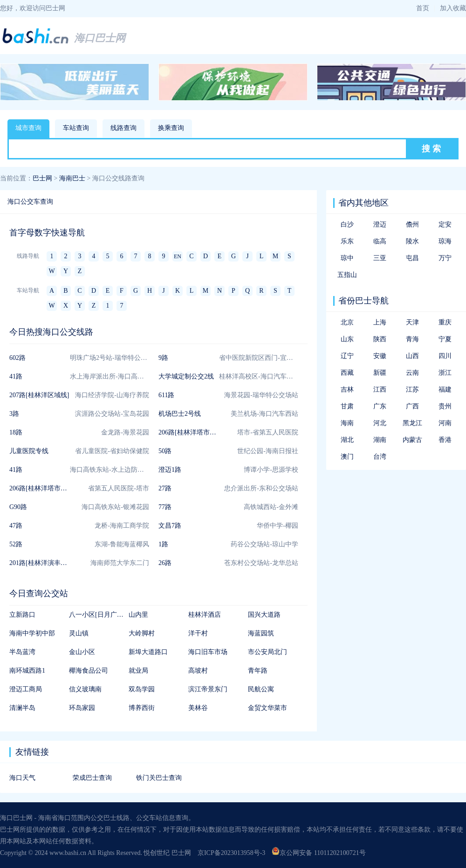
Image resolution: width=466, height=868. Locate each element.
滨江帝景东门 (208, 689)
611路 (166, 395)
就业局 (138, 671)
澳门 (347, 457)
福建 (445, 389)
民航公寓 (261, 689)
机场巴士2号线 (180, 414)
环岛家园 (82, 708)
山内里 (138, 615)
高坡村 (198, 671)
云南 (412, 373)
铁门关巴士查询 (159, 778)
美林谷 (198, 708)
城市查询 (28, 128)
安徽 (380, 356)
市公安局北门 (267, 652)
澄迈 (380, 224)
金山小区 (82, 652)
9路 (163, 358)
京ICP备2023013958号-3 (231, 853)
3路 (14, 414)
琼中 (347, 258)
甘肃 (347, 406)
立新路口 (22, 615)
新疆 (380, 373)
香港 (445, 440)
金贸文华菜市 (267, 708)
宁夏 (445, 339)
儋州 (412, 224)
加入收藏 (453, 8)
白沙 (347, 224)
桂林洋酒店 (205, 615)
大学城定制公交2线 (186, 376)
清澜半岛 (22, 708)
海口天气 (22, 778)
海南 (347, 423)
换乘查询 (171, 128)
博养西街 (142, 708)
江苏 (412, 389)
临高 (380, 241)
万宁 (445, 258)
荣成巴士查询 (92, 778)
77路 (165, 507)
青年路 (258, 671)
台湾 (380, 457)
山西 (412, 356)
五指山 (347, 275)
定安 (445, 224)
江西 (380, 389)
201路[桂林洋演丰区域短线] (49, 563)
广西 (412, 406)
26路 (165, 563)
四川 (445, 356)
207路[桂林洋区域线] (39, 395)
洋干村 (198, 633)
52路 (16, 544)
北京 (347, 322)
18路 (16, 432)
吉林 (347, 389)
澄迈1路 (170, 470)
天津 (412, 322)
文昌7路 (170, 526)
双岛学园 (142, 689)
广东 (380, 406)
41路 (16, 376)
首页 (423, 8)
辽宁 (347, 356)
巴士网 (42, 178)
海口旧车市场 (208, 652)
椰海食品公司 (89, 671)
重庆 (445, 322)
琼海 (445, 241)
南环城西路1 (27, 671)
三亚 (380, 258)
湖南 (380, 440)
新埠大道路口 (148, 652)
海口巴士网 (100, 38)
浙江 (445, 373)
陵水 (412, 241)
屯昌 (412, 258)
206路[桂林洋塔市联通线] (195, 432)
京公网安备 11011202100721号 (319, 853)
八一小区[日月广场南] (100, 615)
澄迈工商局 (26, 689)
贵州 (445, 406)
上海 (380, 322)
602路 (17, 358)
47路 (16, 526)
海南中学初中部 (32, 633)
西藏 (347, 373)
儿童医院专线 (29, 451)
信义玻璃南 (85, 689)
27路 (165, 488)
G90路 (18, 507)
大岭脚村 (142, 633)
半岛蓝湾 (22, 652)
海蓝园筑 (261, 633)
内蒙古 (412, 440)
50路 (165, 451)
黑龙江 (412, 423)
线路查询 (123, 128)
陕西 (380, 339)
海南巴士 (72, 178)
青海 (412, 339)
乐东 (347, 241)
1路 (163, 544)
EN (178, 256)
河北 (380, 423)
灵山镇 (79, 633)
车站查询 (76, 128)
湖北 (347, 440)
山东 (347, 339)
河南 (445, 423)
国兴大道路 (264, 615)
